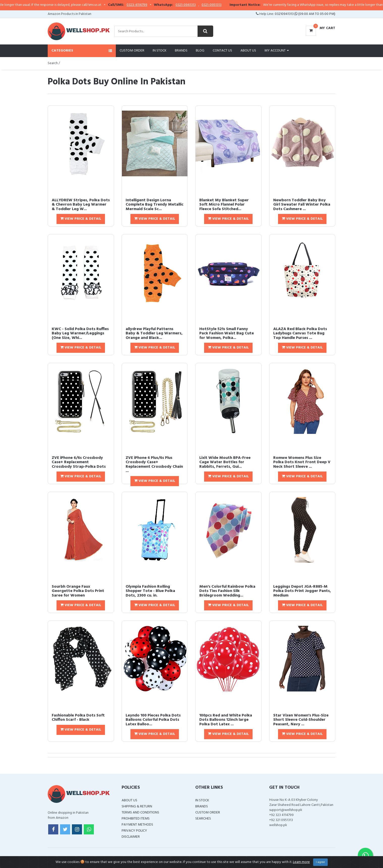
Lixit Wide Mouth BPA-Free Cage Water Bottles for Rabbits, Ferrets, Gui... (225, 462)
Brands (181, 51)
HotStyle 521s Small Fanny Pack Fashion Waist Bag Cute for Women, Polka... (227, 333)
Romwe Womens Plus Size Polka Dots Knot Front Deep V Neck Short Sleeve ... (302, 462)
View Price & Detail (81, 219)
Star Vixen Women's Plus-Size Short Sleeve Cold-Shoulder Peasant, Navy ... (301, 720)
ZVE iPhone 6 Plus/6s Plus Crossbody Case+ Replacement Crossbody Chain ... (154, 465)
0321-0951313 (222, 5)
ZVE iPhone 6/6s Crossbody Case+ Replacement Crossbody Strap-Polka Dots (79, 462)
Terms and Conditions (140, 813)
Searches (203, 819)
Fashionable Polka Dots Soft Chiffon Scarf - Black (78, 718)
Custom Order (132, 51)
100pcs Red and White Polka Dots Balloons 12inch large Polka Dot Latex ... (226, 720)
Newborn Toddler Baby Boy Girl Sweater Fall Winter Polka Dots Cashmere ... (302, 205)
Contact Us (222, 51)
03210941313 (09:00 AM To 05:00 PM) (305, 14)
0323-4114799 (148, 5)
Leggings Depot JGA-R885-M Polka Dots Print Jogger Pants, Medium (302, 591)
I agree (320, 862)
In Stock (160, 51)
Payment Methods (137, 825)
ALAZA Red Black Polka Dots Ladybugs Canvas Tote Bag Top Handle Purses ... (300, 333)
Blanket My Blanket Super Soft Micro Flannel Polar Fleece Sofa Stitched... (224, 205)
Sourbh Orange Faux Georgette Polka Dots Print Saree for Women (78, 591)
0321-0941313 (197, 5)
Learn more (301, 862)
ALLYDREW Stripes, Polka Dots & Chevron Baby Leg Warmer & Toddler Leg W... (81, 205)
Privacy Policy (134, 831)
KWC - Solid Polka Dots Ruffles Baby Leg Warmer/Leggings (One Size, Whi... (80, 333)
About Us (248, 51)
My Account (277, 51)
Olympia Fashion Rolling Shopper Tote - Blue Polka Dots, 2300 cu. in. (150, 591)
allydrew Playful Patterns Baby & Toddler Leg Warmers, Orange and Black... (154, 333)
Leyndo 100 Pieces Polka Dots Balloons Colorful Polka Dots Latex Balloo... (153, 720)
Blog (200, 51)
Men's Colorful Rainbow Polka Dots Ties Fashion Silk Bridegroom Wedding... (227, 591)
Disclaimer (131, 837)
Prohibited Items (136, 819)
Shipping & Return (137, 807)
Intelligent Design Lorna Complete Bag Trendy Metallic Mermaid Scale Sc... (155, 205)
